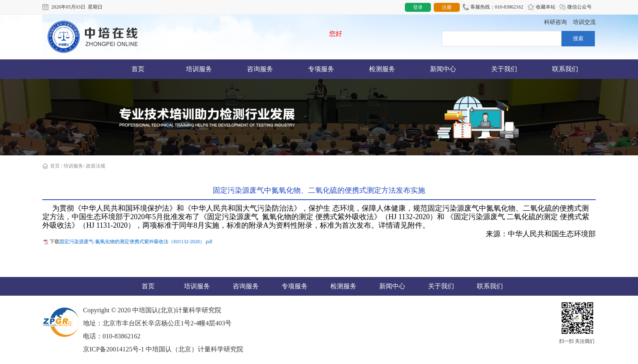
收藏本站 (541, 7)
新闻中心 (443, 69)
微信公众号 (576, 7)
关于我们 (504, 69)
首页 (138, 69)
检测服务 (382, 69)
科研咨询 (555, 22)
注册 (447, 7)
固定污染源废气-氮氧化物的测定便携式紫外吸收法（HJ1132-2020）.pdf (136, 242)
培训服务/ (74, 166)
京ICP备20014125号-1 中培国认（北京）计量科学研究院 (163, 349)
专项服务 (321, 69)
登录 (418, 7)
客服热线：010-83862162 (493, 7)
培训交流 (584, 22)
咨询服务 (260, 69)
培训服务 (199, 69)
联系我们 (565, 69)
